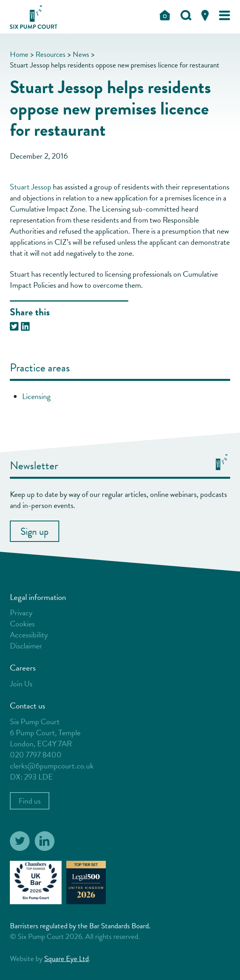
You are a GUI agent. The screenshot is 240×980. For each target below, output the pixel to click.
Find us (30, 801)
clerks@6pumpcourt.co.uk (52, 766)
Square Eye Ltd (67, 958)
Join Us (21, 684)
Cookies (22, 624)
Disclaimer (26, 646)
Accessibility (29, 635)
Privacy (21, 613)
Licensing (36, 396)
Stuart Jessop (31, 187)
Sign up (35, 531)
